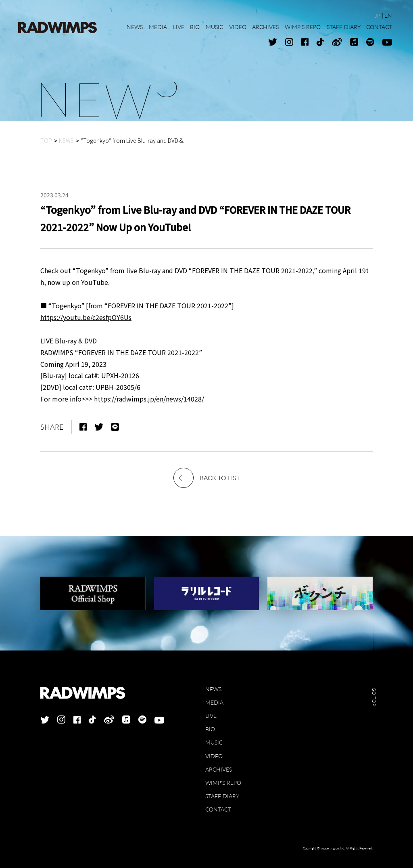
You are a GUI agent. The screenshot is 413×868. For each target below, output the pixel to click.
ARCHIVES (219, 769)
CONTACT (218, 809)
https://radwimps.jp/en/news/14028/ (149, 399)
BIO (210, 729)
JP (378, 16)
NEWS (213, 689)
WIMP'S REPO (223, 783)
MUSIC (214, 742)
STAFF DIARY (222, 796)
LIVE (211, 716)
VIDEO (214, 756)
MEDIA (214, 702)
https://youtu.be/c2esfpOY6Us (86, 317)
